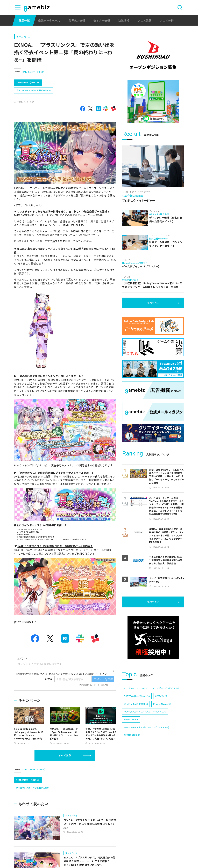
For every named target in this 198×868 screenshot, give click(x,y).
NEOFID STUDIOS (132, 735)
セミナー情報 (102, 20)
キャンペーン (23, 37)
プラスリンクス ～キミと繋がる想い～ (34, 90)
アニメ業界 (145, 20)
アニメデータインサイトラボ (166, 688)
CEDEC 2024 (161, 696)
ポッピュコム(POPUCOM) (136, 704)
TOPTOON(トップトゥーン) (137, 696)
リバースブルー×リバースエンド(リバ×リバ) (145, 712)
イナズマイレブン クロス (136, 688)
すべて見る (65, 755)
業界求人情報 (77, 20)
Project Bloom (131, 719)
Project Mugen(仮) (162, 704)
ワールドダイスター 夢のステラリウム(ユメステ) (147, 727)
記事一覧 (24, 20)
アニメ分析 (167, 20)
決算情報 (124, 20)
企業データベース (49, 20)
